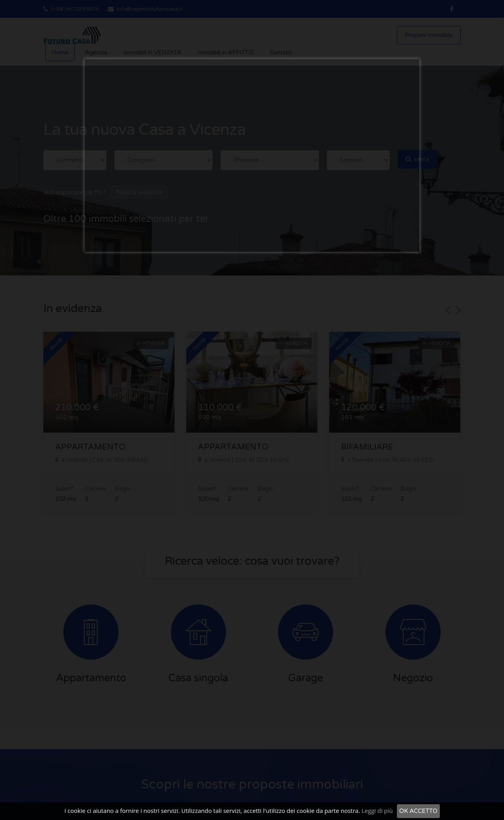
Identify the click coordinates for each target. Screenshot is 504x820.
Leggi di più (377, 811)
